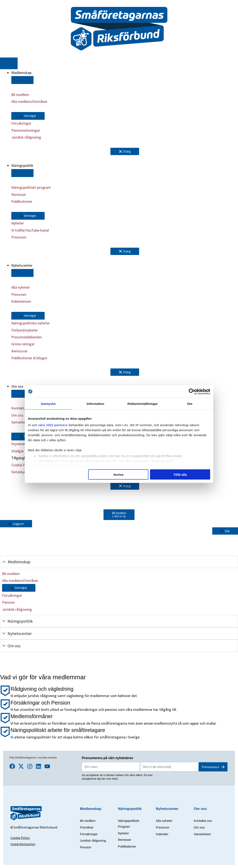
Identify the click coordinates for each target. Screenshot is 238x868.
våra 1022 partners (53, 425)
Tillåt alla (180, 474)
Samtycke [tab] (48, 403)
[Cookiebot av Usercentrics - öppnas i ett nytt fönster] (192, 391)
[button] (28, 116)
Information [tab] (96, 403)
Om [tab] (190, 403)
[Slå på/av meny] (9, 63)
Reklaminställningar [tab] (142, 403)
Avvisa (118, 474)
